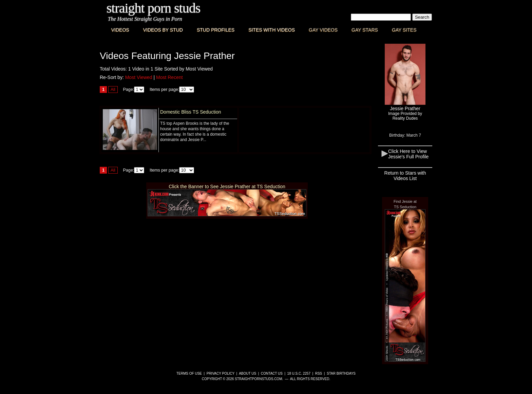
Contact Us (272, 373)
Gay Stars (365, 30)
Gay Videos (323, 30)
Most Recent (169, 77)
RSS (319, 373)
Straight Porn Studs (154, 8)
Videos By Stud (163, 30)
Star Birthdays (341, 373)
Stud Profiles (216, 30)
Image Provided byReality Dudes (405, 116)
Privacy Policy (221, 373)
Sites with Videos (272, 30)
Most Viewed (139, 77)
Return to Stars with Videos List (405, 176)
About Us (248, 373)
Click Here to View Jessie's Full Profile (408, 154)
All (113, 90)
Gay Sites (404, 30)
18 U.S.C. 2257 (299, 373)
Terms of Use (189, 373)
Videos (120, 30)
